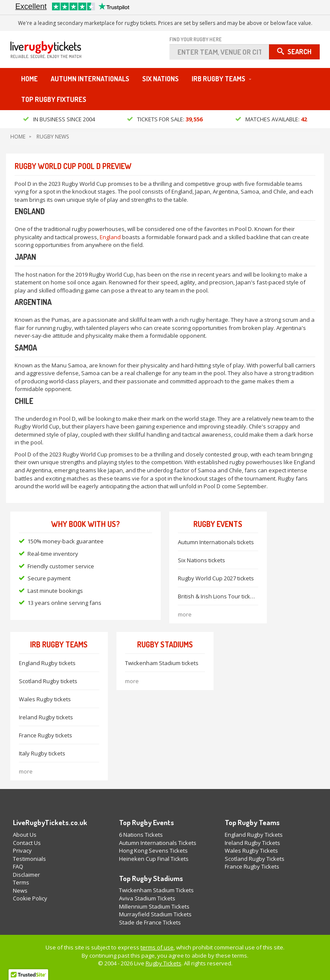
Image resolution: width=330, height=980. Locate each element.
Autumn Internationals (90, 79)
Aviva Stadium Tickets (147, 898)
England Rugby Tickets (254, 835)
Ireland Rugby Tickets (252, 843)
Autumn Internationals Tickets (158, 843)
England (110, 237)
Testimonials (29, 859)
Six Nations (160, 79)
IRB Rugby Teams (218, 79)
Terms (21, 882)
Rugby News (53, 137)
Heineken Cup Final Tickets (154, 859)
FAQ (18, 866)
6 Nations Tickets (141, 835)
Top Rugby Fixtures (54, 99)
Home (29, 79)
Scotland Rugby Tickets (255, 859)
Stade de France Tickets (150, 922)
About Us (25, 835)
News (20, 891)
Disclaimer (26, 875)
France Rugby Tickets (252, 866)
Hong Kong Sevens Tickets (153, 851)
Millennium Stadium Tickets (154, 906)
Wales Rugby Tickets (251, 851)
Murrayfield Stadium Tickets (155, 914)
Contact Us (27, 843)
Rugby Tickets (163, 963)
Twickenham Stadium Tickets (156, 890)
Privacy (22, 851)
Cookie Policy (30, 898)
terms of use (157, 947)
